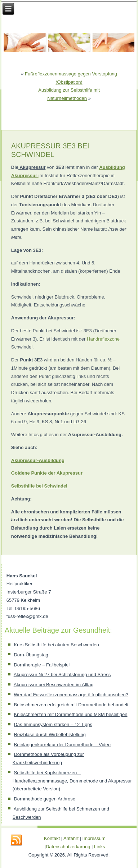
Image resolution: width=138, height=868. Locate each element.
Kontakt (52, 838)
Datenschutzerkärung (69, 847)
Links (99, 847)
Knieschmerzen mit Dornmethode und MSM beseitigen (70, 714)
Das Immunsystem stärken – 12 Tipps (53, 724)
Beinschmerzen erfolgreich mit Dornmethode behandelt (71, 705)
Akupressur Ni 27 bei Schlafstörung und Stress (62, 675)
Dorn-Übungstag (31, 655)
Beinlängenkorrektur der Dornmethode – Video (62, 745)
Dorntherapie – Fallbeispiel (42, 665)
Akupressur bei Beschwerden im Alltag (54, 685)
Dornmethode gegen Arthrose (44, 799)
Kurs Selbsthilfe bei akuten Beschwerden (56, 645)
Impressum (94, 838)
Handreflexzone (103, 339)
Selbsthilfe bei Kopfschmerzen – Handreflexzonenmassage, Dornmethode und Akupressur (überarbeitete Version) (72, 781)
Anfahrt (71, 838)
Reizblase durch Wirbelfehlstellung (50, 735)
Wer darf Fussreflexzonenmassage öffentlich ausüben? (71, 695)
